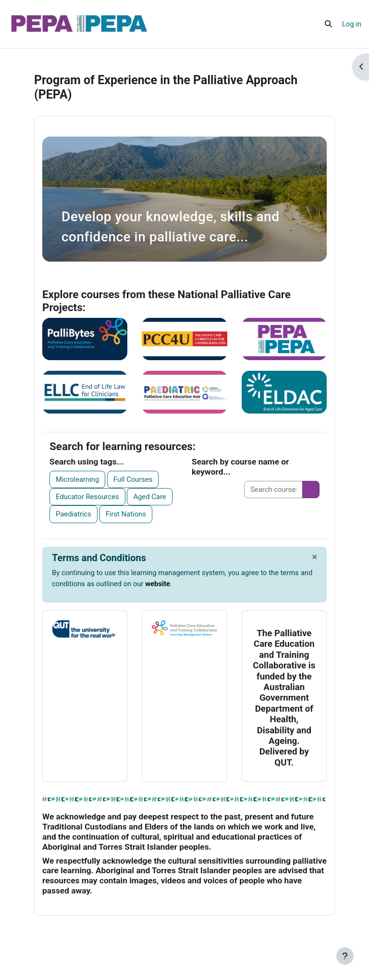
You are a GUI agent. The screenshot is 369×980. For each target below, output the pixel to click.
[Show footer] (345, 956)
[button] (328, 24)
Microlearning (77, 479)
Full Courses (133, 479)
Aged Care (149, 497)
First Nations (126, 514)
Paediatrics (74, 514)
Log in (352, 24)
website (158, 584)
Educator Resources (87, 497)
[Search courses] (273, 490)
